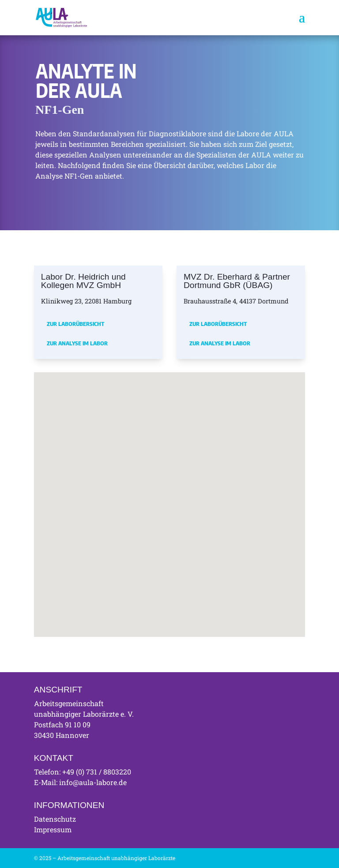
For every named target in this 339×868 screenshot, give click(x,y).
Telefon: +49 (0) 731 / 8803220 (83, 772)
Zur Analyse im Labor (77, 343)
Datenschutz (55, 819)
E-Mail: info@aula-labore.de (80, 782)
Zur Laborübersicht (75, 324)
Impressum (53, 829)
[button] (119, 486)
